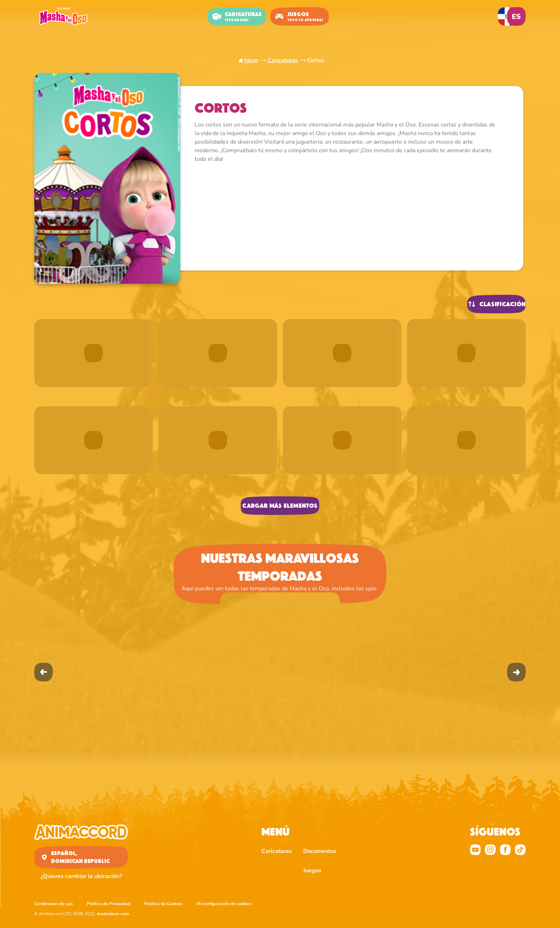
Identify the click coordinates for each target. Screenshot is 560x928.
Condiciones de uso (54, 904)
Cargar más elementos (280, 506)
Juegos (312, 870)
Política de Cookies (163, 904)
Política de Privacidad (109, 904)
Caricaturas (283, 60)
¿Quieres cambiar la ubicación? (81, 876)
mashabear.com (113, 914)
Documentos (320, 851)
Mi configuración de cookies (224, 904)
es (516, 17)
